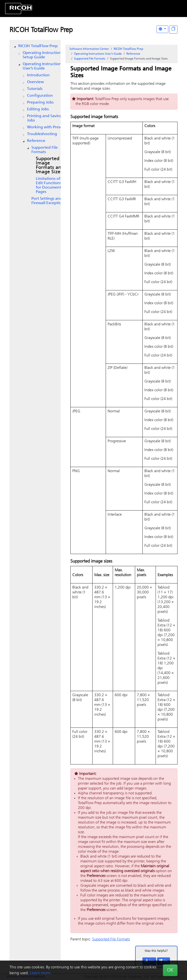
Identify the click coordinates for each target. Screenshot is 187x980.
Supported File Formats (45, 150)
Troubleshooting (42, 134)
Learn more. (41, 973)
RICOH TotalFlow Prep (41, 30)
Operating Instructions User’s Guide (43, 66)
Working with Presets (46, 127)
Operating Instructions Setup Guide (43, 55)
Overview (35, 82)
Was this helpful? (156, 951)
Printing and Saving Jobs (45, 118)
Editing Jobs (38, 109)
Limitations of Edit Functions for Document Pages (48, 185)
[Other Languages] (162, 29)
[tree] (35, 125)
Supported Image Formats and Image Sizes (50, 165)
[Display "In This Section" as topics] (173, 30)
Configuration (40, 96)
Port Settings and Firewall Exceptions (48, 201)
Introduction (38, 75)
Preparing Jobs (40, 103)
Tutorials (35, 89)
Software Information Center (89, 49)
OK (170, 970)
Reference (36, 141)
